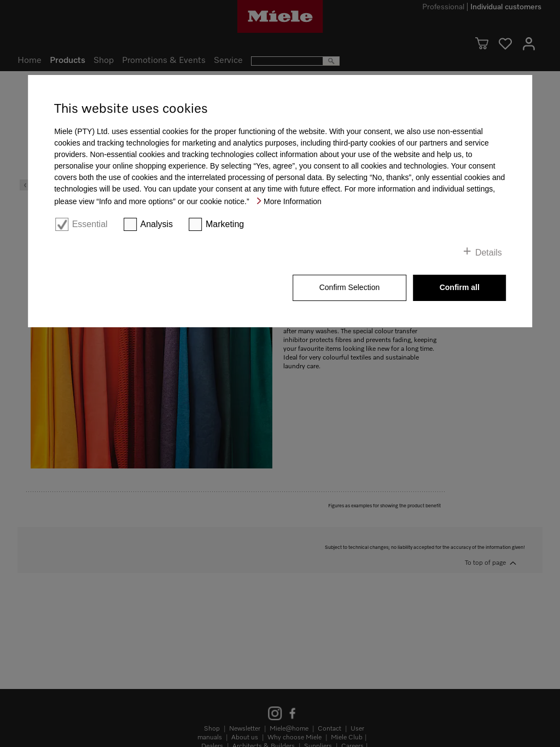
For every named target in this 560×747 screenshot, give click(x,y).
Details (489, 253)
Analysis (156, 224)
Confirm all (460, 287)
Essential (90, 224)
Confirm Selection (350, 287)
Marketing (225, 224)
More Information (293, 201)
